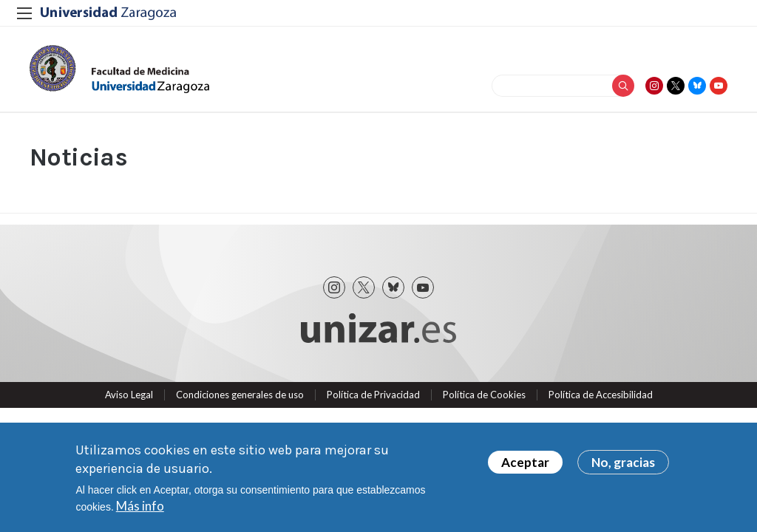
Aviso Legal (129, 395)
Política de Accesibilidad (601, 395)
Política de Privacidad (373, 395)
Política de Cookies (484, 395)
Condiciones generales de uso (240, 395)
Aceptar (525, 463)
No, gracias (623, 463)
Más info (140, 507)
